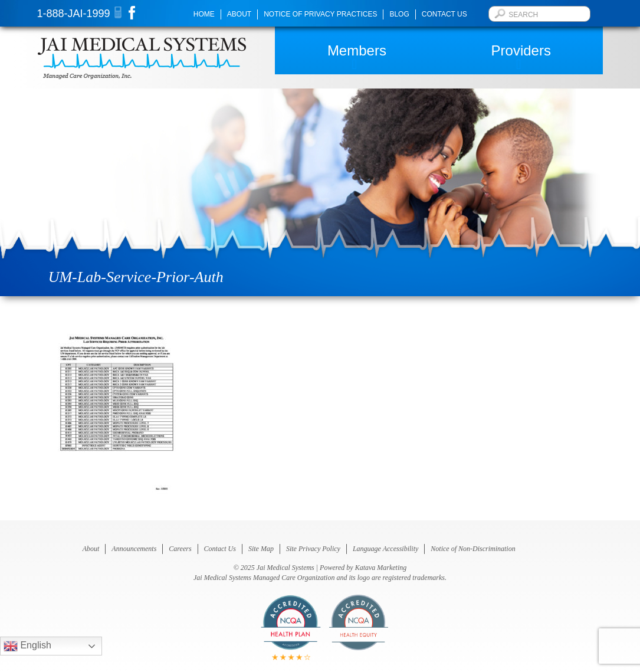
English (27, 646)
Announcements (134, 549)
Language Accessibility (385, 549)
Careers (180, 549)
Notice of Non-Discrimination (473, 549)
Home (204, 14)
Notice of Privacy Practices (320, 14)
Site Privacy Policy (313, 549)
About (239, 14)
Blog (399, 14)
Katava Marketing (381, 568)
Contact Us (444, 14)
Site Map (261, 549)
